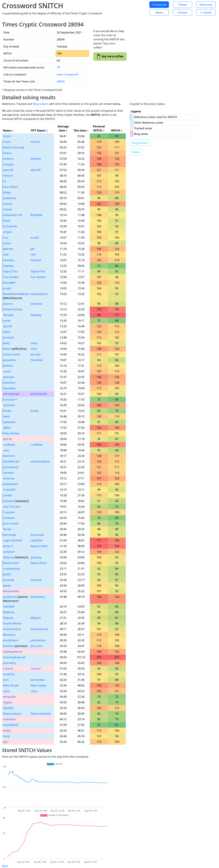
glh (33, 249)
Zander (8, 495)
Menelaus (9, 635)
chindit (7, 209)
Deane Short (11, 563)
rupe (6, 450)
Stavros (8, 304)
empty (7, 731)
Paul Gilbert (11, 187)
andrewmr (10, 719)
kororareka (37, 680)
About (159, 12)
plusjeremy (10, 597)
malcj (34, 343)
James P (8, 546)
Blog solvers (40, 104)
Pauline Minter (12, 623)
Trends (182, 5)
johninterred (11, 394)
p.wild (7, 288)
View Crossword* (68, 74)
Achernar (9, 478)
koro (6, 680)
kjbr (5, 742)
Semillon (9, 473)
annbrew (9, 518)
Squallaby (9, 388)
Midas (7, 192)
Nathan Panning (14, 147)
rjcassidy (9, 580)
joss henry (9, 663)
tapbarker (9, 422)
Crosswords (159, 5)
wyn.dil (7, 439)
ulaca (6, 691)
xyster (7, 321)
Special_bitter (39, 546)
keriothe (36, 260)
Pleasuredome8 (40, 714)
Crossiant (9, 512)
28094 (61, 81)
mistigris (9, 164)
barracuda (10, 535)
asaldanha (10, 198)
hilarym (8, 176)
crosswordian (12, 569)
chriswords (10, 226)
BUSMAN (36, 215)
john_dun (36, 646)
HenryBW (9, 283)
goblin (7, 574)
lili (5, 181)
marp (6, 736)
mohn (7, 142)
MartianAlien (11, 591)
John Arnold (11, 523)
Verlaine (36, 159)
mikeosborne (39, 294)
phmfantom (11, 640)
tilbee (7, 332)
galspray (36, 557)
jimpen (7, 232)
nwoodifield (10, 725)
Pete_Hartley (11, 433)
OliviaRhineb (11, 461)
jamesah (9, 337)
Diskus (7, 153)
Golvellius (9, 383)
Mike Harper (11, 685)
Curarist (8, 669)
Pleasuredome (12, 714)
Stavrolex (36, 304)
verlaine (8, 159)
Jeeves (7, 585)
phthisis (8, 366)
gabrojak (9, 377)
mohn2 (35, 142)
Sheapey (8, 315)
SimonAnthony (13, 309)
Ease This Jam (12, 507)
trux (6, 238)
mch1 (34, 349)
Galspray (9, 557)
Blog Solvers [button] (140, 143)
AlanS (7, 221)
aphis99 (8, 170)
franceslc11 (10, 399)
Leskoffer (36, 540)
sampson (9, 552)
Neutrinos (206, 5)
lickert (7, 243)
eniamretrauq (12, 629)
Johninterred (38, 394)
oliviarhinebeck (40, 461)
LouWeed (9, 445)
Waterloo (9, 612)
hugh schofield (12, 540)
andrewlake (11, 484)
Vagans (8, 702)
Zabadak (9, 501)
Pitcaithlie (37, 360)
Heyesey (8, 266)
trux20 (35, 238)
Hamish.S (9, 456)
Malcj (6, 343)
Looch (7, 371)
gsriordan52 (11, 467)
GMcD (7, 428)
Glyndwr (8, 708)
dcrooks (36, 354)
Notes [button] (136, 152)
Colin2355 (9, 490)
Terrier (7, 529)
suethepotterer (13, 652)
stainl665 (9, 607)
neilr (6, 254)
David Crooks (12, 354)
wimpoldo (9, 697)
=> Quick (206, 12)
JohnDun (8, 646)
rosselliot (9, 674)
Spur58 (7, 326)
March (7, 349)
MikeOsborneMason (16, 294)
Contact (183, 12)
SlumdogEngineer (14, 657)
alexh (7, 416)
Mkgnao (8, 618)
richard (8, 204)
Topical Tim (10, 271)
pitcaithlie (9, 360)
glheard (8, 249)
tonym (7, 136)
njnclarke (9, 405)
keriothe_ (9, 260)
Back (5, 866)
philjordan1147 (13, 215)
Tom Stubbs (11, 277)
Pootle (7, 411)
